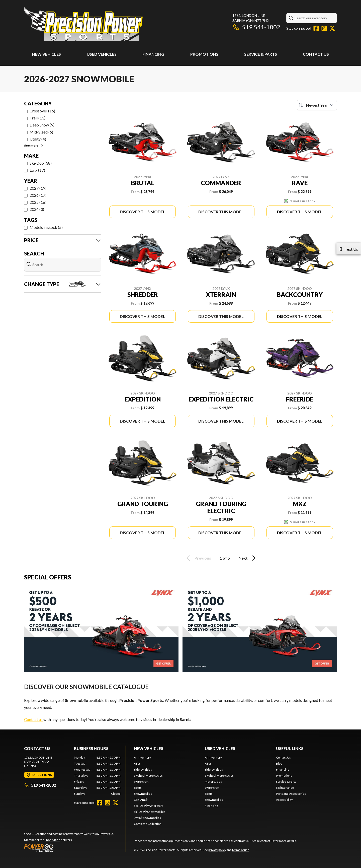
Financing (153, 54)
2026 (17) (38, 195)
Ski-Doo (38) (41, 163)
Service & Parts (261, 54)
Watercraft (141, 782)
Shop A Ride (52, 840)
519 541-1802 (256, 27)
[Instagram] (324, 28)
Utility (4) (38, 139)
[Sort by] (317, 105)
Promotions (204, 54)
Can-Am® (141, 800)
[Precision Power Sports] (83, 24)
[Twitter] (332, 28)
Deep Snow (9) (42, 125)
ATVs (137, 763)
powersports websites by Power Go (90, 834)
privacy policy (217, 850)
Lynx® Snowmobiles (147, 818)
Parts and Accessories (291, 794)
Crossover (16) (42, 111)
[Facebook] (316, 28)
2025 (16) (38, 202)
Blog (279, 763)
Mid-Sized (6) (41, 132)
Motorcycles (213, 782)
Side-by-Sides (143, 770)
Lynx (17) (37, 170)
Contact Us (316, 54)
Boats (138, 788)
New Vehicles (47, 54)
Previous (198, 558)
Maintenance (285, 788)
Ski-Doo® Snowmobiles (150, 812)
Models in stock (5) (46, 227)
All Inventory (142, 757)
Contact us (33, 719)
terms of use (241, 850)
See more (34, 145)
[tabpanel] (97, 776)
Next (248, 558)
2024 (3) (37, 209)
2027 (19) (38, 188)
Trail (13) (37, 118)
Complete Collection (148, 824)
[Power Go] (69, 848)
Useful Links (290, 748)
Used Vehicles (102, 54)
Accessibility (284, 800)
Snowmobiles (143, 794)
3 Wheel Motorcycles (148, 776)
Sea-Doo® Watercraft (148, 806)
